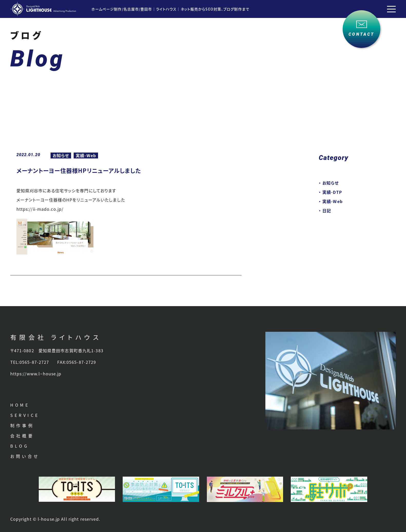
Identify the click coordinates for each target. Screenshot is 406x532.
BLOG (20, 446)
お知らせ (61, 155)
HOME (20, 405)
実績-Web (86, 155)
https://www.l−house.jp (36, 374)
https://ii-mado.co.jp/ (40, 209)
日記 (327, 210)
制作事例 (22, 425)
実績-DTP (332, 192)
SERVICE (25, 415)
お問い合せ (25, 456)
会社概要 (22, 436)
